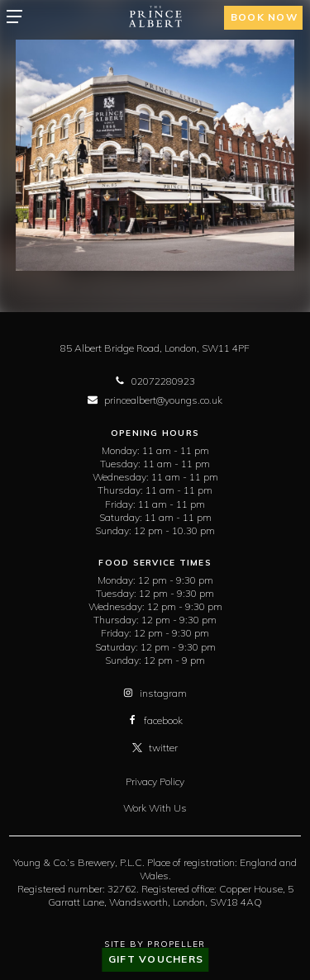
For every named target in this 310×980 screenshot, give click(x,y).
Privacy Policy (155, 781)
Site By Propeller (155, 944)
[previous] (36, 155)
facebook (155, 720)
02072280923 (155, 381)
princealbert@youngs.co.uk (155, 400)
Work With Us (155, 808)
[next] (274, 155)
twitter (155, 748)
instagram (155, 693)
